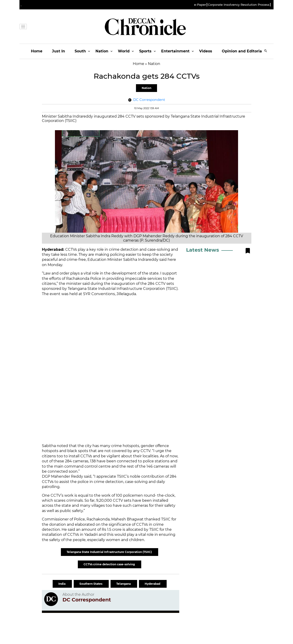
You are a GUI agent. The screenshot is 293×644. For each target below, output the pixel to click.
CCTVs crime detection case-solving (110, 564)
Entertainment (175, 51)
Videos (206, 51)
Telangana (124, 584)
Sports (145, 51)
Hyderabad (153, 584)
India (62, 584)
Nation (102, 51)
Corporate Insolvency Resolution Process (239, 5)
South (80, 51)
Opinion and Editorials (243, 51)
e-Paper (200, 5)
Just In (58, 51)
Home (37, 51)
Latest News (203, 250)
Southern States (91, 584)
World (124, 51)
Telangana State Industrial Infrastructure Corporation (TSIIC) (110, 552)
